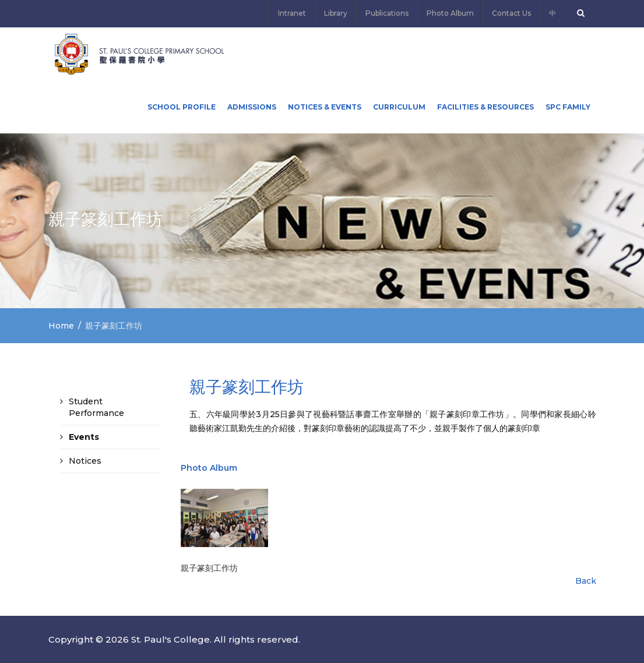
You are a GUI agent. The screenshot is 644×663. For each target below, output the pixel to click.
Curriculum (399, 107)
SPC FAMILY (568, 107)
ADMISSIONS (252, 107)
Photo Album (450, 13)
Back (586, 581)
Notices (85, 461)
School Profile (182, 107)
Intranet (292, 13)
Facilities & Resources (485, 107)
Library (336, 13)
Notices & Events (325, 107)
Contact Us (511, 13)
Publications (387, 13)
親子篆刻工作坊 (209, 568)
